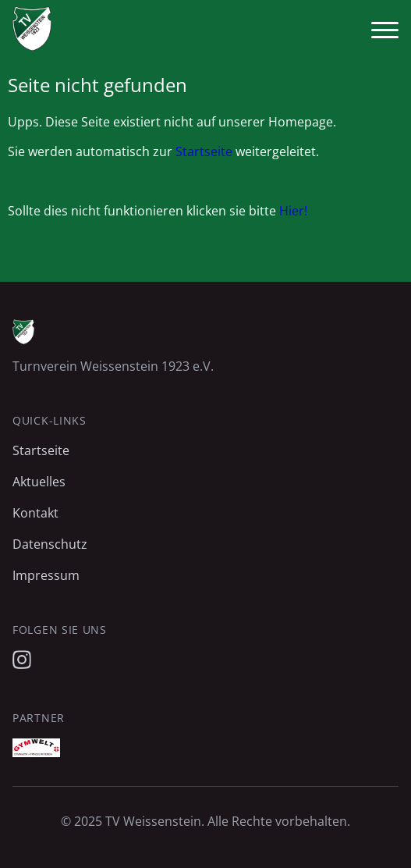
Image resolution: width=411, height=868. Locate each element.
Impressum (46, 575)
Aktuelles (39, 482)
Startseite (204, 151)
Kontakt (35, 513)
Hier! (293, 211)
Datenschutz (50, 544)
